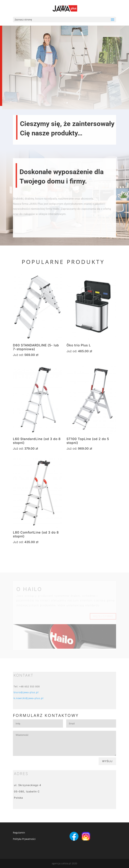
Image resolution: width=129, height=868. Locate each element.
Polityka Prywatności (24, 839)
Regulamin (19, 833)
